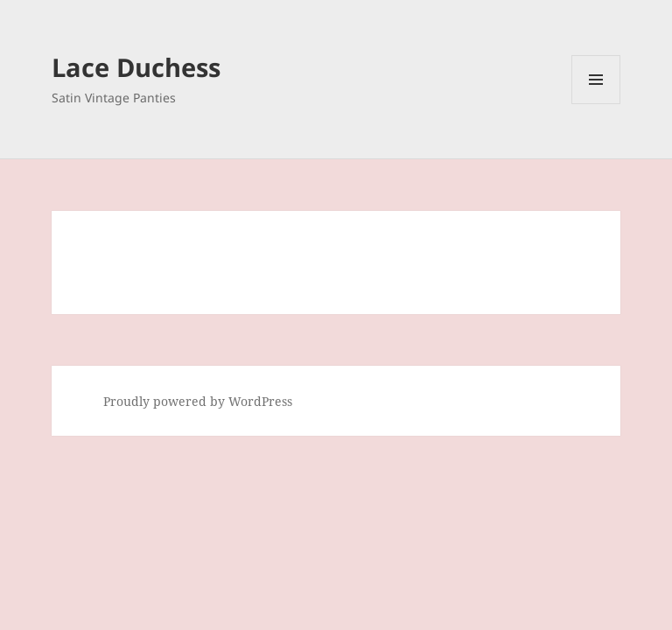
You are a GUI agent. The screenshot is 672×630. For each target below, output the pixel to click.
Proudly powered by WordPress (198, 401)
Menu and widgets (596, 104)
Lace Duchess (136, 67)
